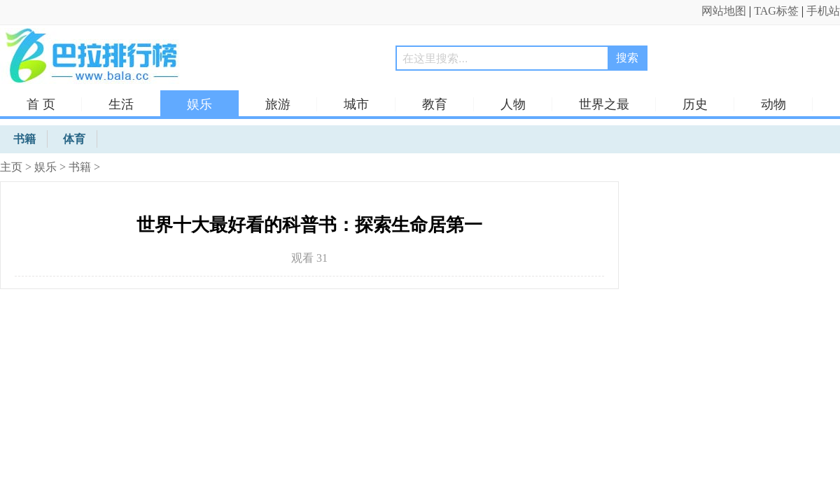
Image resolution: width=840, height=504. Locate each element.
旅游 (278, 104)
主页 (11, 167)
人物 (513, 104)
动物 (773, 104)
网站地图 (724, 11)
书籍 (80, 167)
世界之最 (604, 104)
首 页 (41, 104)
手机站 (823, 11)
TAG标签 (776, 11)
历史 (695, 104)
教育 (435, 104)
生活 (121, 104)
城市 (356, 104)
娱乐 (199, 104)
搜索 (627, 58)
